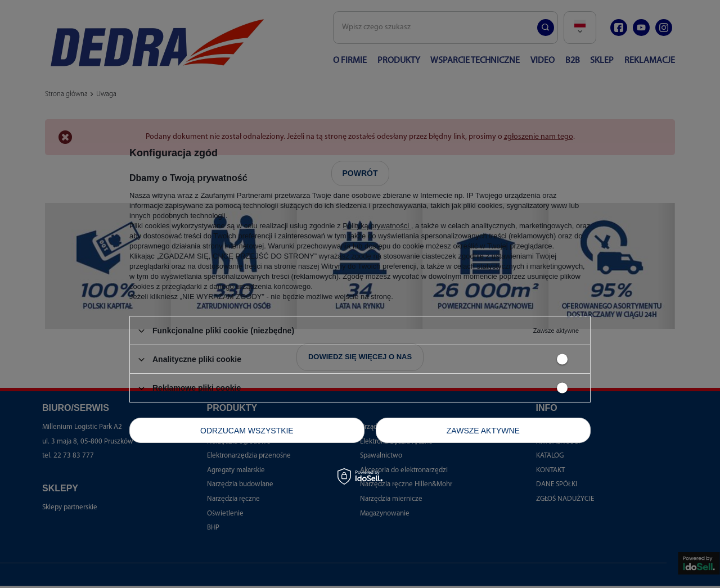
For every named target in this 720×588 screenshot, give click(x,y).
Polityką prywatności (377, 226)
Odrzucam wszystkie (247, 430)
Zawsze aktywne (483, 430)
